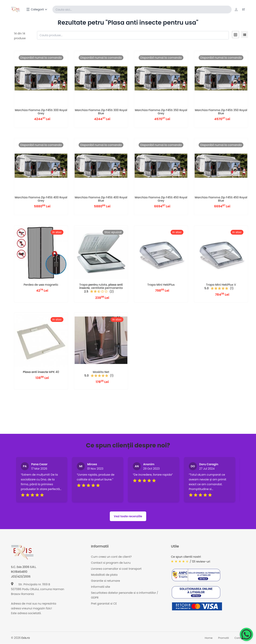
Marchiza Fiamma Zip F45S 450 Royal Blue (221, 199)
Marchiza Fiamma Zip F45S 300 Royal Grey (41, 112)
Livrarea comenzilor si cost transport (116, 569)
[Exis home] (16, 10)
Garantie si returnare (105, 581)
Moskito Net (101, 372)
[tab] (235, 35)
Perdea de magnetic (41, 285)
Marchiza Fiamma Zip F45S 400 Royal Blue (101, 199)
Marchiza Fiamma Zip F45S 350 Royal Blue (221, 112)
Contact (240, 638)
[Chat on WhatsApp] (246, 634)
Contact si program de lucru (111, 563)
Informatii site (100, 587)
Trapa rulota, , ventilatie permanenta (101, 286)
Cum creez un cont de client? (111, 557)
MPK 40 (41, 372)
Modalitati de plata (104, 575)
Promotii (224, 638)
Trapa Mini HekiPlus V (221, 285)
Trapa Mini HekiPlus (161, 285)
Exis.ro (26, 638)
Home (209, 638)
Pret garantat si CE (104, 604)
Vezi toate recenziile (128, 516)
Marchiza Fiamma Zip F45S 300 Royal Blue (101, 112)
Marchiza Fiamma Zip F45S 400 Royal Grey (41, 199)
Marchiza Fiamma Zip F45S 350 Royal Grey (161, 112)
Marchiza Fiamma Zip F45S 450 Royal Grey (161, 199)
